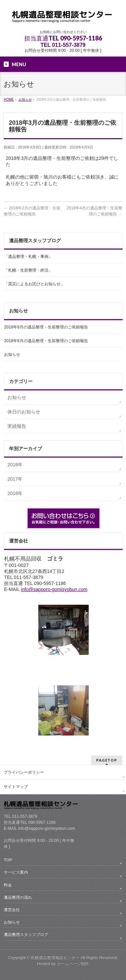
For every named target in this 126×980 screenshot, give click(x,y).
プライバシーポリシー (24, 772)
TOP (8, 860)
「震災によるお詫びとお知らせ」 (34, 284)
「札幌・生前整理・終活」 (28, 270)
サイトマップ (16, 787)
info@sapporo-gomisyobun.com (54, 589)
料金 (8, 885)
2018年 (15, 465)
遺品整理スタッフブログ (26, 935)
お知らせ (12, 355)
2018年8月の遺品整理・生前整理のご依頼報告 (46, 341)
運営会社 (12, 910)
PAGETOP (107, 760)
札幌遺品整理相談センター (55, 958)
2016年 (15, 493)
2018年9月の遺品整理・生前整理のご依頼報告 (46, 327)
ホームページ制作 (73, 964)
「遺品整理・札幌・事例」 (28, 257)
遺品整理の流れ (18, 897)
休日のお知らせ (24, 412)
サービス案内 (16, 872)
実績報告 (17, 426)
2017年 (15, 479)
